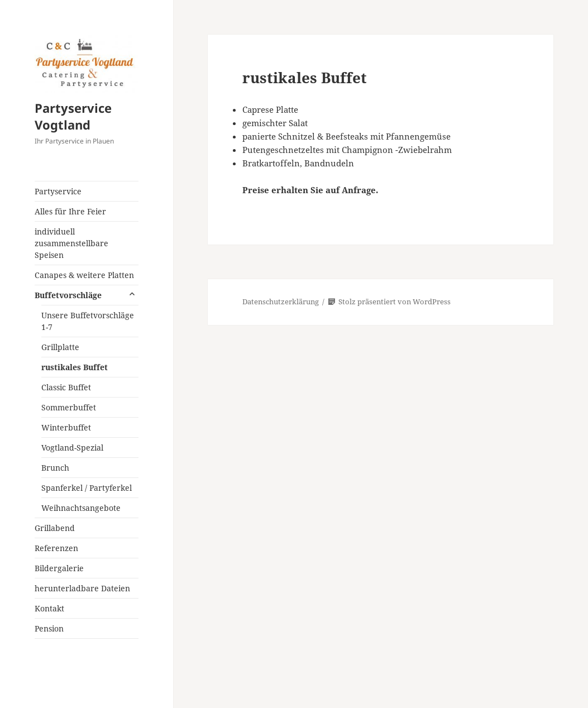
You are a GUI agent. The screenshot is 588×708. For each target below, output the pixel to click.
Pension (49, 628)
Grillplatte (60, 347)
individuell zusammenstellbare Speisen (71, 243)
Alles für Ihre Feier (70, 211)
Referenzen (56, 548)
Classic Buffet (66, 387)
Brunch (55, 468)
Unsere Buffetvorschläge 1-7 (88, 321)
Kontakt (49, 608)
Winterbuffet (66, 427)
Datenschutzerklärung (281, 302)
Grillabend (55, 528)
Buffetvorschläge (68, 295)
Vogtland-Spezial (72, 448)
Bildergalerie (59, 568)
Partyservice (58, 191)
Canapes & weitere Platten (84, 275)
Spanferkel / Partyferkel (87, 488)
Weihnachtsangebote (81, 508)
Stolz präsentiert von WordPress (389, 302)
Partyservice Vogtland (73, 116)
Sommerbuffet (69, 407)
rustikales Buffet (75, 367)
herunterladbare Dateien (82, 588)
